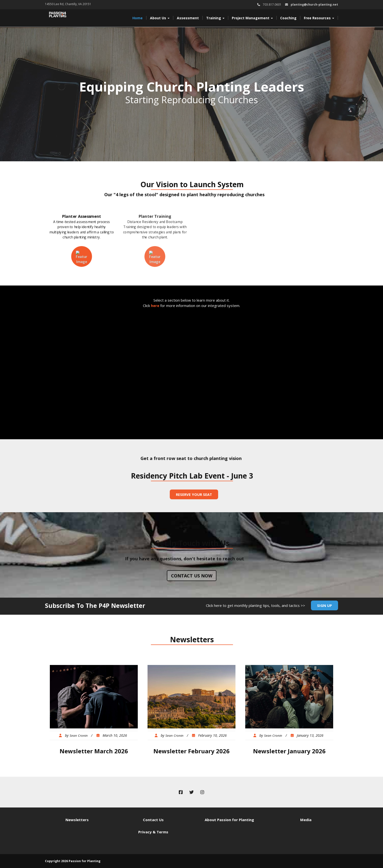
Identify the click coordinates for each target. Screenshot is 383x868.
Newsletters (77, 820)
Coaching (288, 18)
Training (215, 18)
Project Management (252, 18)
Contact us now (192, 576)
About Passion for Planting (229, 820)
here (155, 306)
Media (306, 820)
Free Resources (319, 18)
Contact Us (153, 820)
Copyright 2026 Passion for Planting (73, 861)
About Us (160, 18)
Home (138, 18)
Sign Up (324, 605)
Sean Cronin (79, 735)
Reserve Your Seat (194, 494)
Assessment (188, 18)
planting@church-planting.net (314, 5)
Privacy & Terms (153, 832)
